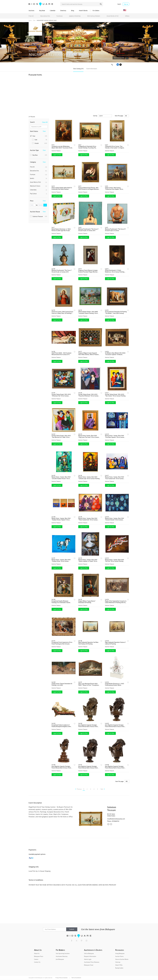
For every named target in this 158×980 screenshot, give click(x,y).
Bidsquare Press (39, 956)
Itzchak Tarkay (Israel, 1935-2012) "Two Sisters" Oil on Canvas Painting (115, 395)
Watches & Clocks (39, 186)
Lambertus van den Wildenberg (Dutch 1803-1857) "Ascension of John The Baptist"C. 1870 (62, 147)
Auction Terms (119, 956)
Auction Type (34, 150)
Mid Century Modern (94, 16)
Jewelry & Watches (75, 16)
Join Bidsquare (60, 959)
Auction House (35, 212)
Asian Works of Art (113, 16)
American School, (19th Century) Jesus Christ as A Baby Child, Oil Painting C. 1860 (62, 312)
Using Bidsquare (120, 953)
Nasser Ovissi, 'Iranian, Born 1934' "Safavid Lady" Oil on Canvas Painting (89, 478)
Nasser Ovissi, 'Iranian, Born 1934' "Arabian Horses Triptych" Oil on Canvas (61, 519)
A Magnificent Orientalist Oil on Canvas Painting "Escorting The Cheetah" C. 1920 (87, 147)
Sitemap (118, 962)
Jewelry (39, 178)
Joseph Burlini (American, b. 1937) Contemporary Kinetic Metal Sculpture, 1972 (114, 684)
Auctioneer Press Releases (92, 962)
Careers (36, 959)
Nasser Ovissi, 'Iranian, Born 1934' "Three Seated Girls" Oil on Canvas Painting (88, 519)
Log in (119, 4)
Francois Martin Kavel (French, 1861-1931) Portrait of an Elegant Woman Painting (89, 189)
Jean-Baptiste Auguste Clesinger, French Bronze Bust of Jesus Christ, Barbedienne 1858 (88, 726)
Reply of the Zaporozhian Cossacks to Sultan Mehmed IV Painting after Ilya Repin (116, 602)
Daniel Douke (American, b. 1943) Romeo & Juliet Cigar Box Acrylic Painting (61, 230)
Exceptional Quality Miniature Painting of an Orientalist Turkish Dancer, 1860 (61, 602)
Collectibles (39, 190)
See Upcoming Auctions (63, 953)
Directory (63, 11)
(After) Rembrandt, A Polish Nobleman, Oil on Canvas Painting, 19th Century (115, 271)
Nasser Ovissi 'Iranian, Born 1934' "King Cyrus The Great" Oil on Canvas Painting (89, 436)
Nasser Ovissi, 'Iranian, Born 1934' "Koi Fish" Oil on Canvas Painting (115, 560)
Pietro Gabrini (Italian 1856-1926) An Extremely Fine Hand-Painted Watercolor (62, 189)
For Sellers (96, 11)
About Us (37, 953)
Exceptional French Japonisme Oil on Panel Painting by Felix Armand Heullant (62, 643)
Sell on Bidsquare (89, 953)
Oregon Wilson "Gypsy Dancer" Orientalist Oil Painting (87, 602)
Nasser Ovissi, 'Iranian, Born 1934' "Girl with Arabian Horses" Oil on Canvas (61, 478)
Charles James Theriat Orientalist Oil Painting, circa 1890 (62, 684)
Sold (40, 140)
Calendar (53, 11)
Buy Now (42, 11)
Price (32, 201)
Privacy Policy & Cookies (61, 978)
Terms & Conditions (76, 978)
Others (127, 16)
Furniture (60, 16)
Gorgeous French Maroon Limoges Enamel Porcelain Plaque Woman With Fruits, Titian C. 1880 (88, 271)
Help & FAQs (119, 965)
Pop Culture (39, 194)
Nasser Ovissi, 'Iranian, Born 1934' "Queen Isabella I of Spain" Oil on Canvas (88, 560)
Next (103, 789)
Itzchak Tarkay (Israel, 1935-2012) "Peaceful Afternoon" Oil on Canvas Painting (88, 395)
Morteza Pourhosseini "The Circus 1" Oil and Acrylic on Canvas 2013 (62, 271)
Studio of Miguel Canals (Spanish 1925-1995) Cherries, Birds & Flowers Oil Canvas (88, 354)
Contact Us (37, 962)
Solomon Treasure (87, 51)
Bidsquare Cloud (89, 965)
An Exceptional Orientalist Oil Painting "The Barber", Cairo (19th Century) (116, 312)
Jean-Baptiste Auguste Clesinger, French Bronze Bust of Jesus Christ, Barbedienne (115, 726)
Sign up (126, 4)
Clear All (45, 122)
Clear (44, 131)
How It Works (83, 11)
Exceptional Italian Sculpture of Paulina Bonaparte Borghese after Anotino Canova (61, 726)
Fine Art (31, 16)
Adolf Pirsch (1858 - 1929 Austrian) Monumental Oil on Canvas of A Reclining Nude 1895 (61, 354)
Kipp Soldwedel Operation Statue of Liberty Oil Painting (115, 643)
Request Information (90, 956)
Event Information (92, 69)
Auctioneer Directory (62, 956)
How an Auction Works (122, 959)
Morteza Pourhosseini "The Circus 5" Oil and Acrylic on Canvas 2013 (88, 230)
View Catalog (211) (119, 58)
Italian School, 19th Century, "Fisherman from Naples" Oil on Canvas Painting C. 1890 (114, 189)
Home (30, 20)
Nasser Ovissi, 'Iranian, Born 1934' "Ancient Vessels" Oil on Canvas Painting (115, 519)
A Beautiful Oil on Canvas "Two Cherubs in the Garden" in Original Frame (114, 147)
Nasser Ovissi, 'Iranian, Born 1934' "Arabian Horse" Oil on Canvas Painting (61, 560)
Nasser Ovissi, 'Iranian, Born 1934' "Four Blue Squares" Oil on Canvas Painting (115, 436)
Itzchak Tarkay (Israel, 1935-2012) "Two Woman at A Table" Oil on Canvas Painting (61, 436)
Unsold (40, 143)
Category (33, 162)
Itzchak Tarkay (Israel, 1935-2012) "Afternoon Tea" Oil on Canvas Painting (61, 395)
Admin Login (88, 959)
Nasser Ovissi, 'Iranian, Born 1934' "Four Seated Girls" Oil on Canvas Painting (115, 478)
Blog (73, 11)
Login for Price (57, 155)
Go (45, 205)
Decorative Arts (45, 16)
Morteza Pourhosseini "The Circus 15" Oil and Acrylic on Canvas (115, 230)
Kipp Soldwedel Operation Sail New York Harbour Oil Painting (88, 643)
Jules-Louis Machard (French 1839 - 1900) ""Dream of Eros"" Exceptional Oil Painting (89, 684)
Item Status (34, 131)
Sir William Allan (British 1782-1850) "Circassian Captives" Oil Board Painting (115, 354)
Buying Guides (119, 968)
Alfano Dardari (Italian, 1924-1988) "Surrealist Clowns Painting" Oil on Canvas (88, 312)
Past (34, 20)
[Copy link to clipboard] (112, 65)
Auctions (31, 11)
